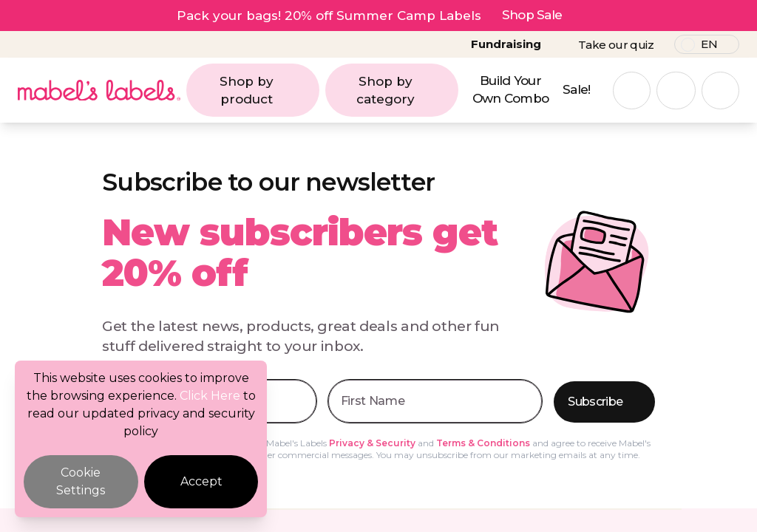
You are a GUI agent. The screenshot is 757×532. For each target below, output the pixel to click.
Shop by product (265, 90)
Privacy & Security (372, 443)
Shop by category (403, 90)
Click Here (210, 396)
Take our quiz (616, 45)
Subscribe (605, 402)
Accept (201, 481)
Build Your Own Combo (511, 89)
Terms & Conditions (483, 443)
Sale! (577, 89)
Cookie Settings (81, 481)
